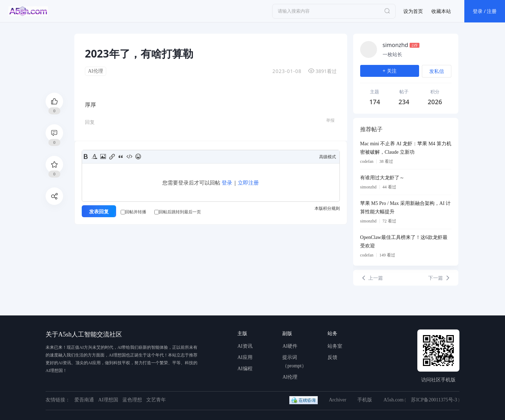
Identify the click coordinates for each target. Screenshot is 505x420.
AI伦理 (96, 71)
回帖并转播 (133, 212)
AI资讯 (245, 346)
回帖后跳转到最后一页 (178, 212)
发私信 (437, 71)
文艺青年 (156, 400)
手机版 (365, 400)
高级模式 (328, 157)
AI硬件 (290, 346)
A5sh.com (393, 400)
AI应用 (245, 357)
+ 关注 (390, 71)
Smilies (138, 156)
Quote (121, 156)
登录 (227, 182)
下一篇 (440, 278)
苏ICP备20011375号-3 (434, 400)
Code (129, 156)
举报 (330, 120)
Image (103, 156)
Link (112, 156)
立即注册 (248, 182)
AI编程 (245, 369)
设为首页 (413, 11)
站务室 (335, 346)
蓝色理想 (132, 400)
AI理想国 (108, 400)
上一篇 (372, 278)
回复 (90, 122)
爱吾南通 (84, 400)
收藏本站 (441, 11)
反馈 (332, 357)
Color (94, 156)
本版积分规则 (327, 208)
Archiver (338, 400)
